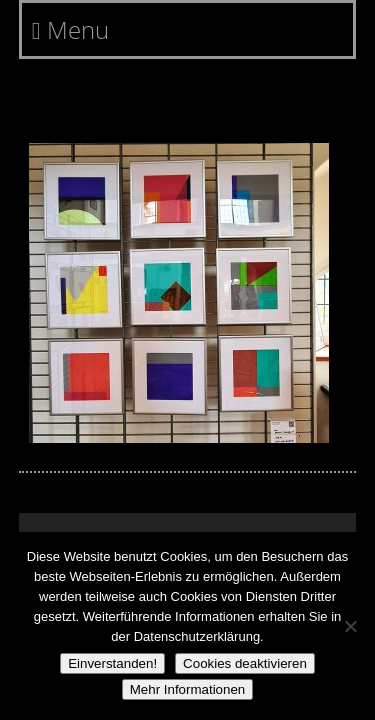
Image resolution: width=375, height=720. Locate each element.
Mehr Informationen (188, 689)
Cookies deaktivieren (245, 663)
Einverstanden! (112, 663)
